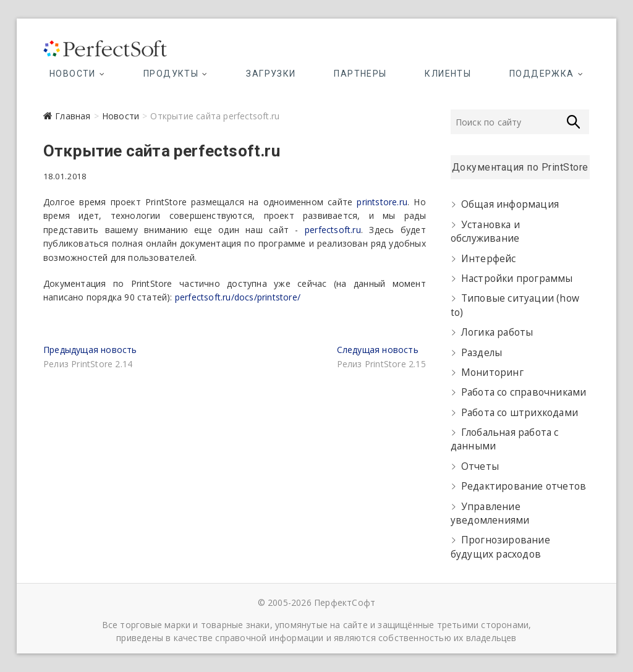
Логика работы (497, 332)
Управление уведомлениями (490, 513)
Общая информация (510, 204)
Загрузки (271, 74)
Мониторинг (492, 372)
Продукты (171, 74)
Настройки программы (517, 279)
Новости (73, 74)
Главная (73, 116)
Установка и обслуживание (485, 232)
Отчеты (480, 466)
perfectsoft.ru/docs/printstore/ (238, 297)
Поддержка (542, 74)
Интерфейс (489, 259)
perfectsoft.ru (333, 230)
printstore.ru (382, 202)
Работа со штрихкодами (520, 413)
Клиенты (448, 74)
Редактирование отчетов (524, 486)
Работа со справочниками (524, 392)
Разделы (482, 353)
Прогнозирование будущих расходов (500, 547)
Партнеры (360, 74)
